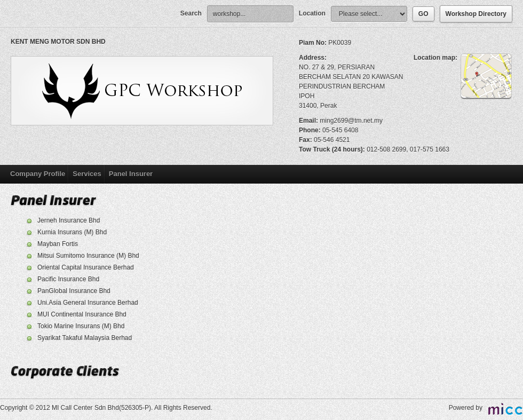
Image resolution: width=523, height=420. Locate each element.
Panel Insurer (131, 174)
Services (87, 174)
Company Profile (38, 174)
